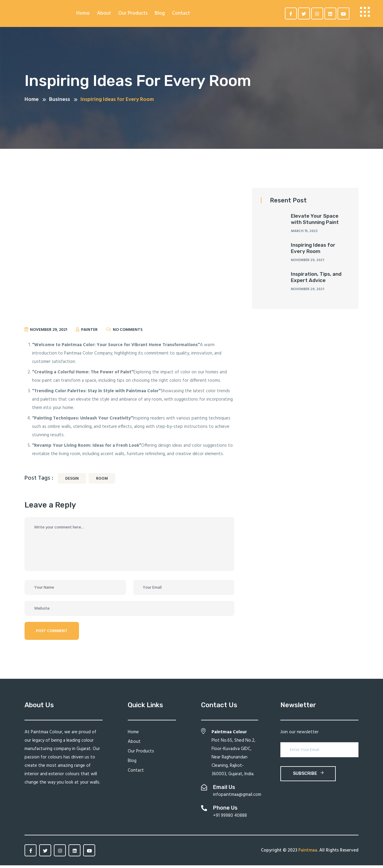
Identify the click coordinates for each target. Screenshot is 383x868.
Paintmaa (308, 853)
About (104, 13)
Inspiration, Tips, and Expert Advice (316, 280)
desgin (72, 482)
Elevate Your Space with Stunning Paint (315, 222)
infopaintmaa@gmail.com (237, 798)
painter (88, 333)
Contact (181, 13)
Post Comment (52, 634)
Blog (160, 13)
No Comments (128, 333)
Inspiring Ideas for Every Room (313, 251)
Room (102, 482)
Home (83, 13)
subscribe (308, 776)
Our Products (133, 13)
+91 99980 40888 (230, 818)
